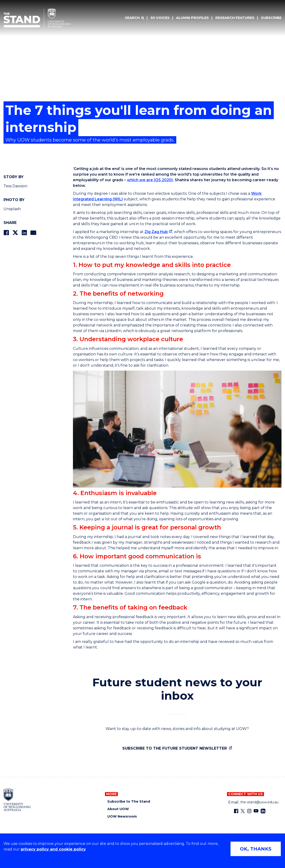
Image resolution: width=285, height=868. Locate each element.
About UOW (118, 809)
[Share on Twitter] (15, 233)
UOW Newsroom (122, 817)
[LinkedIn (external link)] (263, 811)
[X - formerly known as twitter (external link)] (243, 811)
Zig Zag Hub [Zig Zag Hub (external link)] (156, 232)
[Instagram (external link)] (249, 811)
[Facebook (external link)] (236, 811)
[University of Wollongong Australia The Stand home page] (37, 18)
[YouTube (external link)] (256, 811)
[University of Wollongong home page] (17, 800)
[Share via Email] (33, 233)
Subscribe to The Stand (129, 802)
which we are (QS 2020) (150, 180)
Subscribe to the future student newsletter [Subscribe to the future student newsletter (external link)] (175, 748)
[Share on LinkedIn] (24, 233)
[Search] (134, 18)
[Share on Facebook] (6, 233)
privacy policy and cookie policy (53, 849)
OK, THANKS (256, 849)
